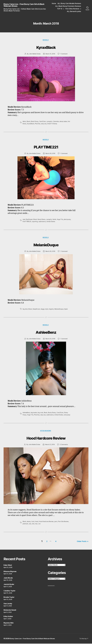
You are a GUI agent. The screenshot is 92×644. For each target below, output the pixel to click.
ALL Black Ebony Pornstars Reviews (68, 6)
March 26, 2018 (50, 252)
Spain (67, 310)
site (33, 525)
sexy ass (45, 124)
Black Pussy (35, 122)
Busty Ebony (42, 220)
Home (54, 3)
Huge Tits (61, 220)
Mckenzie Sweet (10, 610)
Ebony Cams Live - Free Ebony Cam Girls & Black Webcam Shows (24, 5)
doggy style (45, 310)
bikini (24, 122)
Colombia (57, 122)
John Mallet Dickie (34, 54)
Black (29, 122)
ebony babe (65, 122)
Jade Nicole (8, 578)
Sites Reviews (46, 432)
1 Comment (64, 54)
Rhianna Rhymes (10, 572)
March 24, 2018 (50, 340)
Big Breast (29, 220)
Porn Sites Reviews (72, 9)
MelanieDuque (46, 245)
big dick (25, 310)
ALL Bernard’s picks (74, 11)
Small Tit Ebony (53, 124)
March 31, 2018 (50, 54)
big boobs (35, 414)
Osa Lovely (8, 604)
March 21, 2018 (50, 446)
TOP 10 (60, 9)
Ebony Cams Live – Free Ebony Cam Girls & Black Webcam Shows (35, 639)
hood (37, 523)
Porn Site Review (65, 523)
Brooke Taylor (9, 598)
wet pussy (68, 416)
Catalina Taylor (9, 591)
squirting (40, 222)
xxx (40, 525)
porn (57, 523)
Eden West (8, 566)
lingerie (52, 310)
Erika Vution (8, 617)
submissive (47, 222)
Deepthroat (37, 310)
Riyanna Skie (9, 623)
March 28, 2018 (50, 154)
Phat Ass (38, 124)
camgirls (50, 122)
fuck (33, 523)
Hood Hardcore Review (46, 439)
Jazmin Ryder (9, 585)
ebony (29, 523)
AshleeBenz (46, 333)
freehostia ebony (49, 586)
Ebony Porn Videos (53, 586)
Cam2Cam (43, 122)
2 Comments (64, 446)
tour (37, 525)
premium (26, 525)
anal (24, 220)
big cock (41, 414)
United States (56, 222)
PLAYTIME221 (46, 147)
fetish (55, 220)
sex (30, 525)
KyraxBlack (46, 47)
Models (46, 40)
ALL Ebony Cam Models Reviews (69, 3)
